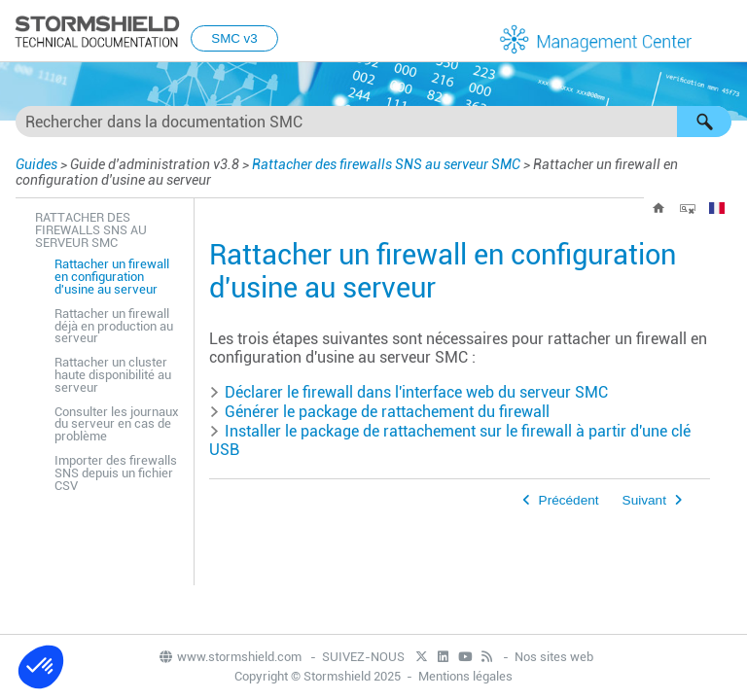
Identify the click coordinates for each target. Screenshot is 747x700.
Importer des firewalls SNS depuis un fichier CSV (116, 473)
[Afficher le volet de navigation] (724, 32)
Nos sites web (554, 657)
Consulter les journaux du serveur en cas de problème (117, 424)
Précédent (569, 500)
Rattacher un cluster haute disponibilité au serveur (113, 375)
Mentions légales (465, 676)
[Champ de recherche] (373, 122)
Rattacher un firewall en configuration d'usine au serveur (112, 277)
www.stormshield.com (230, 657)
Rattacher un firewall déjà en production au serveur (114, 326)
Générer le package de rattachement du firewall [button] (379, 412)
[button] (704, 122)
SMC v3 (234, 38)
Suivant (644, 500)
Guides (36, 164)
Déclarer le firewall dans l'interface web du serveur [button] (409, 392)
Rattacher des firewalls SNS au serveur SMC (386, 164)
